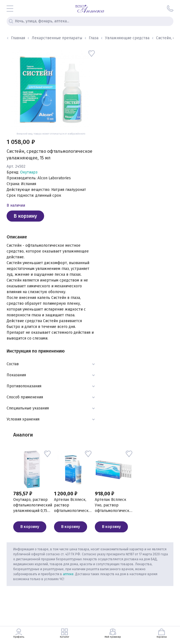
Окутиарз (29, 172)
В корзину (25, 216)
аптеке (68, 574)
